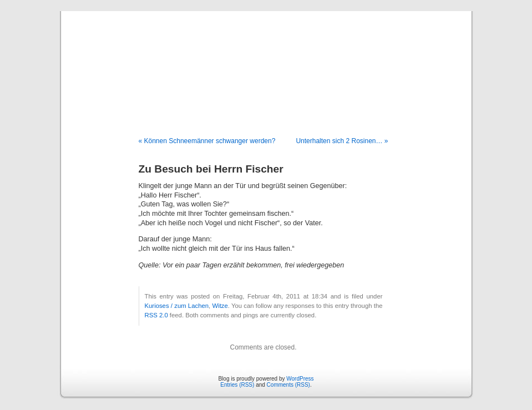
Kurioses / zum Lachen (177, 306)
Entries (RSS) (237, 385)
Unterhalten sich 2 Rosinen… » (342, 141)
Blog (266, 62)
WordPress (300, 379)
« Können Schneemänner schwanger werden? (207, 141)
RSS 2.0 (156, 315)
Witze (220, 306)
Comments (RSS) (288, 385)
